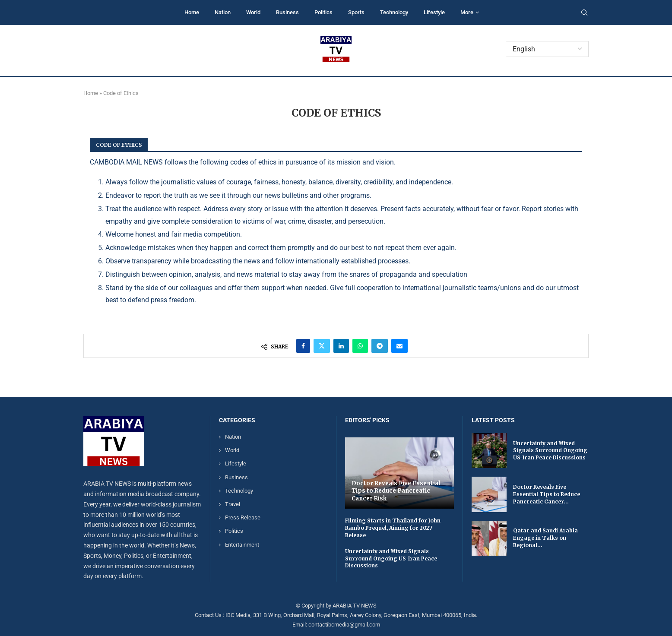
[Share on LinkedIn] (341, 346)
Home (192, 12)
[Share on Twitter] (322, 346)
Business (287, 12)
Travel (233, 504)
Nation (223, 12)
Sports (356, 12)
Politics (323, 12)
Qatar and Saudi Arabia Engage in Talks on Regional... (545, 538)
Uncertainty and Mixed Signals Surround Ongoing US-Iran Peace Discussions (391, 558)
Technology (394, 12)
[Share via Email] (399, 346)
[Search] (584, 13)
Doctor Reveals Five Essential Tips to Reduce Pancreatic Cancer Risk (396, 491)
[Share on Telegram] (380, 346)
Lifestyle (434, 12)
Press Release (243, 517)
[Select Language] (547, 49)
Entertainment (242, 545)
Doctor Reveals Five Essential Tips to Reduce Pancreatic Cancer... (547, 494)
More (467, 12)
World (253, 12)
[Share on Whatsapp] (360, 346)
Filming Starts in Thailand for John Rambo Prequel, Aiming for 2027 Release (393, 528)
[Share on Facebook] (303, 346)
